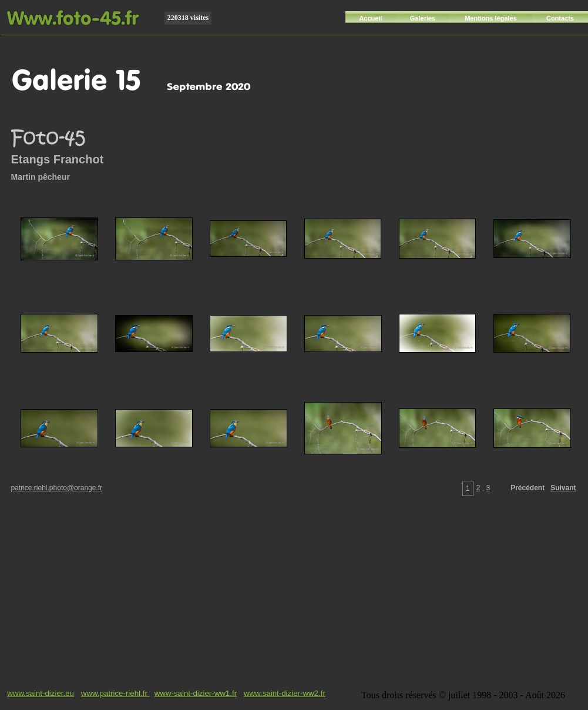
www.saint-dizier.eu (41, 693)
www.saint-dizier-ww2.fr (285, 693)
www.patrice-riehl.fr (115, 693)
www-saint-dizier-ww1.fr (196, 693)
